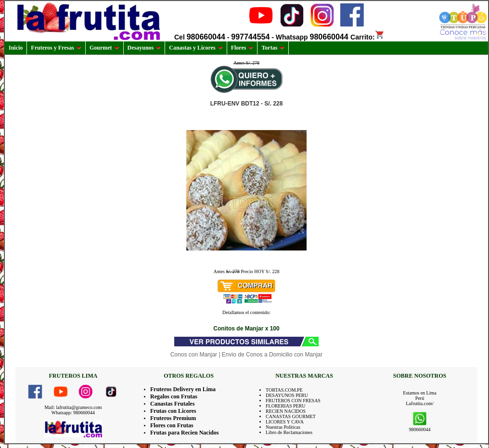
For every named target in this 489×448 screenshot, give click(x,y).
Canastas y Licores (196, 48)
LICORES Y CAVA (285, 422)
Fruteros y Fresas (56, 48)
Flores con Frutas (172, 425)
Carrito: (367, 37)
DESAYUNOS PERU (287, 395)
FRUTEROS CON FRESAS (293, 401)
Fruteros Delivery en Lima (183, 389)
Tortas (273, 48)
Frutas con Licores (173, 411)
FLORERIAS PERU (286, 406)
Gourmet (104, 48)
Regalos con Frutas (174, 396)
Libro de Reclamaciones (289, 432)
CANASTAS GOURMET (291, 416)
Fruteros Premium (173, 418)
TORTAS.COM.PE (284, 390)
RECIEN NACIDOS (286, 411)
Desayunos (144, 48)
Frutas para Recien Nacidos (184, 433)
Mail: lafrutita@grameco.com (73, 407)
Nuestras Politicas (283, 427)
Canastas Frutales (172, 404)
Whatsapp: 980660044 (73, 413)
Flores (242, 48)
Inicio (16, 48)
